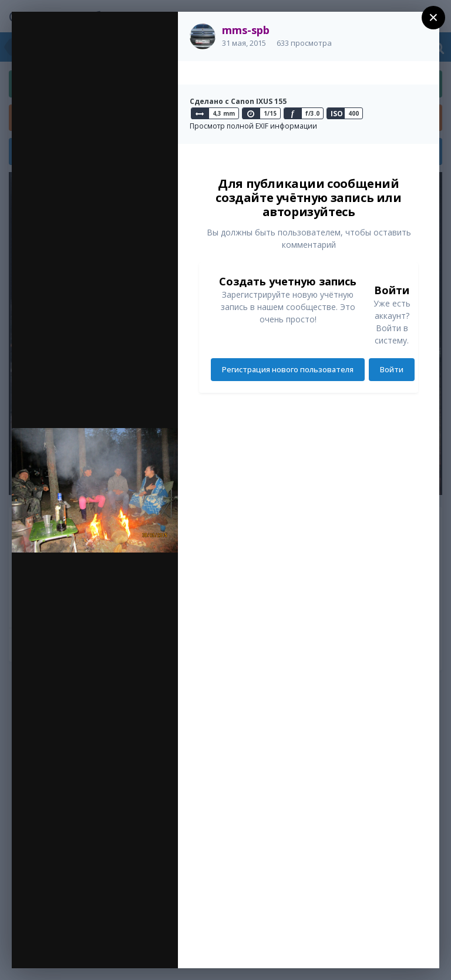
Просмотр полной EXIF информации (253, 126)
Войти (392, 369)
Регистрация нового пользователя (288, 369)
